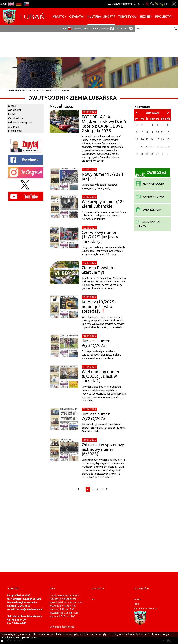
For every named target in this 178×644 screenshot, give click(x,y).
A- (143, 4)
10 (157, 132)
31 (157, 154)
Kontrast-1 (157, 4)
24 (157, 147)
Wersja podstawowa (148, 4)
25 (162, 147)
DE (19, 4)
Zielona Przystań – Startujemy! (99, 270)
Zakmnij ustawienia (174, 4)
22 (147, 147)
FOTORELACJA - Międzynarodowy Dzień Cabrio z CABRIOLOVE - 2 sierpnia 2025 (104, 124)
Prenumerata (15, 131)
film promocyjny (150, 184)
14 (142, 139)
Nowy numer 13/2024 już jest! (102, 176)
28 (142, 154)
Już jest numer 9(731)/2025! (96, 343)
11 (162, 132)
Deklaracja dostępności (21, 122)
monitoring (82, 29)
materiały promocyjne (146, 608)
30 (152, 154)
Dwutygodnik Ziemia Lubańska (53, 91)
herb (136, 604)
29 (147, 154)
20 (137, 147)
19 (168, 139)
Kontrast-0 (152, 4)
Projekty (163, 16)
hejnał (137, 599)
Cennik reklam (16, 118)
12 (168, 132)
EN (11, 4)
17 (157, 139)
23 (152, 147)
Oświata (76, 16)
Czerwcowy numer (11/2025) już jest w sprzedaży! (101, 237)
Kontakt (123, 29)
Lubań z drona (149, 210)
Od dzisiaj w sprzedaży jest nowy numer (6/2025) (103, 449)
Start (11, 91)
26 (168, 147)
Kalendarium (101, 29)
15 (147, 139)
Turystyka (127, 16)
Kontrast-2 (161, 4)
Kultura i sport (100, 16)
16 (152, 139)
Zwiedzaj (151, 174)
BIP (65, 29)
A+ (134, 4)
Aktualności (14, 110)
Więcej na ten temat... (27, 638)
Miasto (58, 16)
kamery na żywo (150, 197)
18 (162, 139)
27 (137, 154)
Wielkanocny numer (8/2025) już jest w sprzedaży (101, 376)
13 (137, 139)
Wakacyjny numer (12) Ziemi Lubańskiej (103, 204)
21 (142, 147)
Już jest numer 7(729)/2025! (96, 416)
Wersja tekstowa (167, 4)
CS (27, 4)
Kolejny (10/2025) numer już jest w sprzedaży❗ (99, 306)
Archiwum (14, 127)
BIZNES (145, 16)
